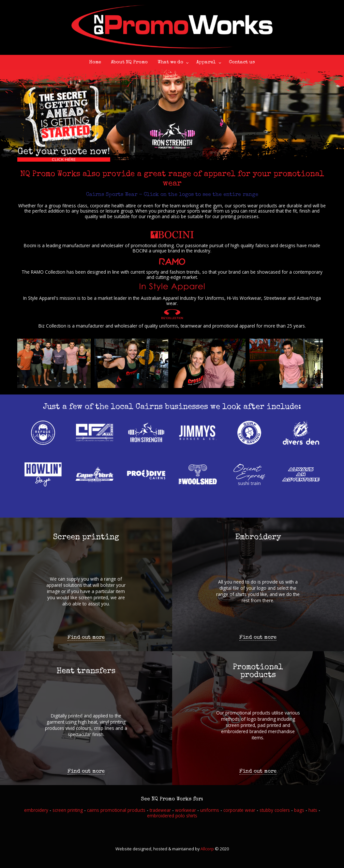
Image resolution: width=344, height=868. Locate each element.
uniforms (210, 810)
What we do (170, 62)
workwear (186, 810)
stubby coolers (275, 810)
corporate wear (239, 810)
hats (313, 810)
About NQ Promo (129, 62)
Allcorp (207, 849)
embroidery (36, 810)
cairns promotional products (116, 810)
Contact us (242, 62)
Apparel (206, 62)
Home (95, 62)
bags (299, 810)
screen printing (68, 810)
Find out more (86, 638)
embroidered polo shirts (172, 816)
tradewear (160, 810)
